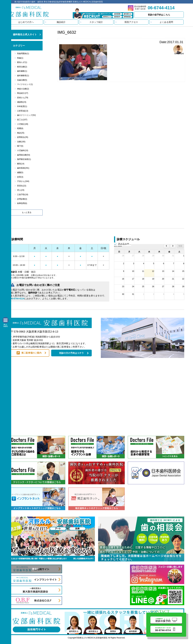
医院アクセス (131, 22)
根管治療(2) (22, 67)
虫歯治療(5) (22, 80)
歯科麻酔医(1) (23, 76)
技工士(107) (22, 120)
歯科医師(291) (23, 168)
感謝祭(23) (22, 102)
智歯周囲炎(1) (23, 54)
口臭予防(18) (23, 195)
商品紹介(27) (23, 93)
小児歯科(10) (23, 150)
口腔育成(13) (23, 111)
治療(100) (21, 142)
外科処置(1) (22, 106)
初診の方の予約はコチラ (71, 353)
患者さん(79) (23, 98)
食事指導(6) (22, 203)
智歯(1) (20, 58)
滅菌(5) (20, 172)
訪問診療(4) (22, 199)
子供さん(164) (23, 181)
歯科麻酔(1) (22, 71)
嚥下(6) (20, 146)
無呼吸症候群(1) (24, 159)
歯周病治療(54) (24, 155)
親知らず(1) (22, 62)
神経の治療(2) (23, 89)
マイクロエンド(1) (25, 84)
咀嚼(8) (20, 128)
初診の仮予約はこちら (159, 15)
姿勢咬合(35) (23, 137)
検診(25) (21, 133)
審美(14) (21, 164)
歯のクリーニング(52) (26, 115)
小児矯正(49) (23, 124)
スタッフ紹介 (96, 22)
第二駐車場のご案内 (31, 353)
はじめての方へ (26, 22)
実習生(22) (22, 186)
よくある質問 (166, 22)
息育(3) (20, 177)
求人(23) (21, 190)
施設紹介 (61, 22)
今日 (180, 246)
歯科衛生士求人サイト (25, 34)
